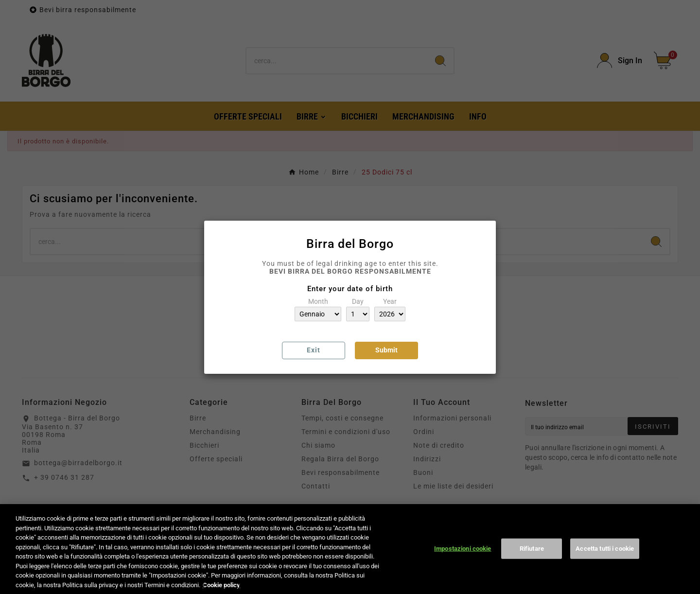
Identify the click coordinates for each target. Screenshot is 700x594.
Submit (386, 350)
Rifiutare (532, 556)
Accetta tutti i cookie (605, 556)
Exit (314, 350)
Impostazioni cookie (463, 556)
